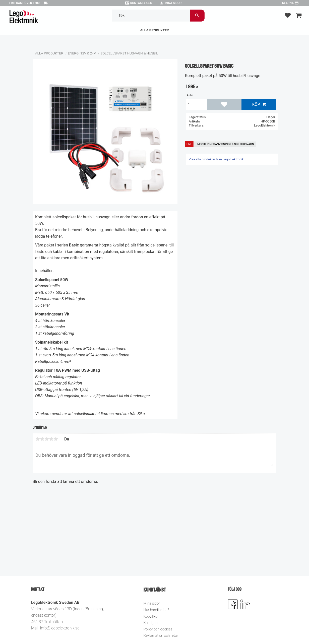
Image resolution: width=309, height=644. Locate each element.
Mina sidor (173, 3)
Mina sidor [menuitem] (152, 603)
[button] (288, 15)
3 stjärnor (47, 439)
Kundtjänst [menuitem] (152, 623)
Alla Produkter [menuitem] (154, 30)
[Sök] (197, 15)
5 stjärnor (56, 439)
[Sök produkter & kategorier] (151, 15)
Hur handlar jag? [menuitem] (156, 610)
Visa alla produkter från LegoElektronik (216, 159)
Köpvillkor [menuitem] (151, 617)
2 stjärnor (42, 439)
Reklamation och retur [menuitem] (161, 636)
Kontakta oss (141, 3)
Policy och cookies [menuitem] (158, 629)
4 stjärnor (51, 439)
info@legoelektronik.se (60, 628)
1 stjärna (38, 439)
